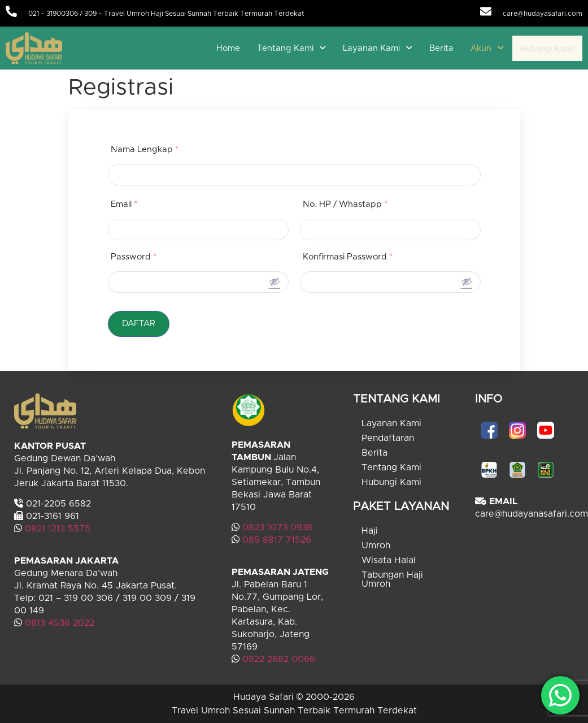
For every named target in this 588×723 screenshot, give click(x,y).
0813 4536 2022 (60, 623)
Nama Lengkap (145, 150)
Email (124, 204)
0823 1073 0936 (278, 527)
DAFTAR (139, 324)
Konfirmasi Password (348, 257)
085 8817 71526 (277, 540)
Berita (441, 48)
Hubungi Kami (547, 48)
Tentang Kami (291, 48)
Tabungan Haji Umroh (392, 579)
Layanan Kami (378, 48)
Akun (487, 48)
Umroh (376, 546)
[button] (291, 48)
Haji (370, 531)
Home (228, 48)
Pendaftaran (388, 438)
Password (134, 257)
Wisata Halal (389, 560)
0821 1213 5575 (58, 529)
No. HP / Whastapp (345, 204)
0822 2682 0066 (277, 659)
